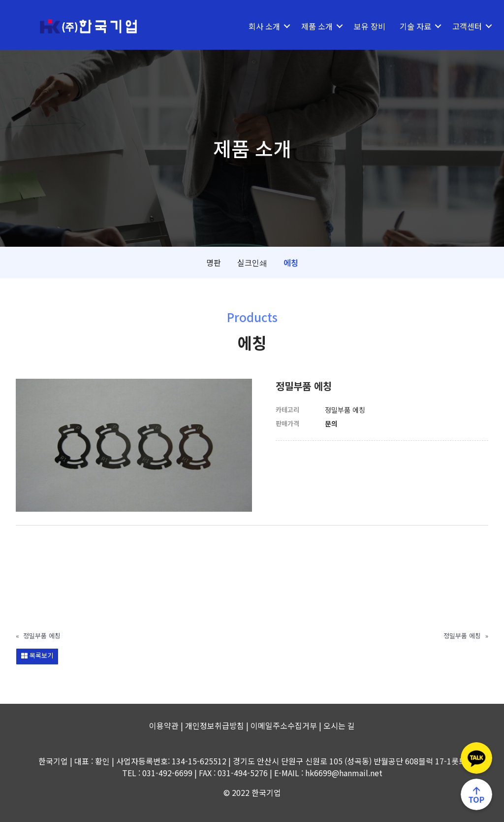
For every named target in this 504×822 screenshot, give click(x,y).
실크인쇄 (252, 263)
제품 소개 (310, 26)
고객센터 (460, 26)
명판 (214, 263)
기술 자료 (408, 26)
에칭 (291, 263)
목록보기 (37, 655)
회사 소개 (257, 26)
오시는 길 (339, 725)
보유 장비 (362, 26)
